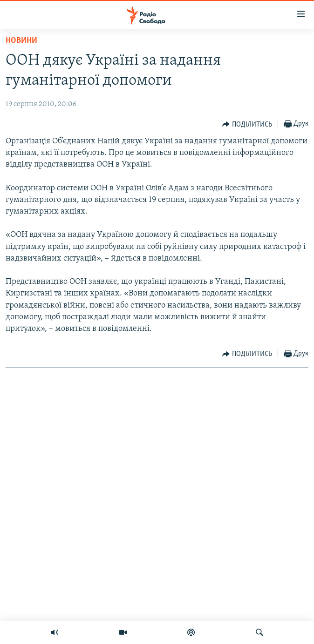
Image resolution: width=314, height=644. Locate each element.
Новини (21, 41)
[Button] (247, 124)
